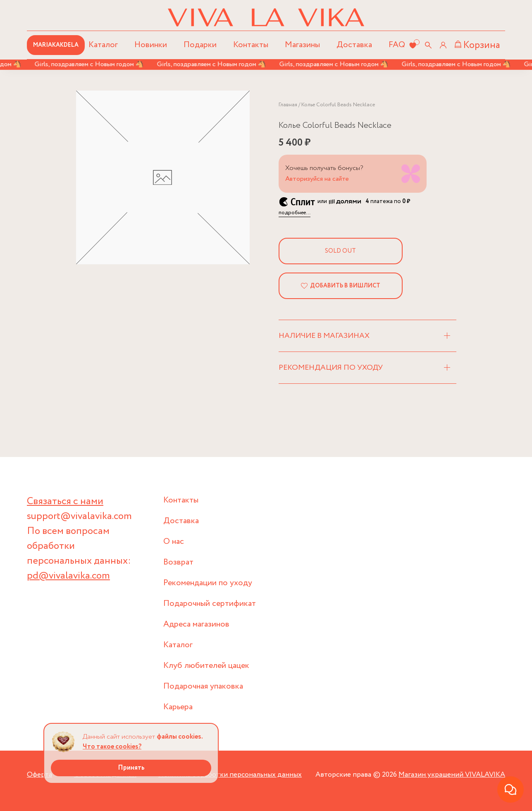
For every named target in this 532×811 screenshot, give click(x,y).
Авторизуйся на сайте (317, 179)
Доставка (354, 45)
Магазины (302, 45)
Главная (288, 105)
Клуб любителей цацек (206, 666)
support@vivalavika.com (79, 516)
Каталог (178, 645)
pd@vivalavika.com (68, 576)
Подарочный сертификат (210, 604)
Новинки (151, 45)
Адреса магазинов (196, 624)
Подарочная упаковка (203, 686)
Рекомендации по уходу (208, 583)
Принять (131, 768)
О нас (174, 542)
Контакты (251, 45)
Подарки (200, 45)
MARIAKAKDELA (56, 45)
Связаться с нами (65, 501)
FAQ (397, 45)
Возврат (178, 562)
